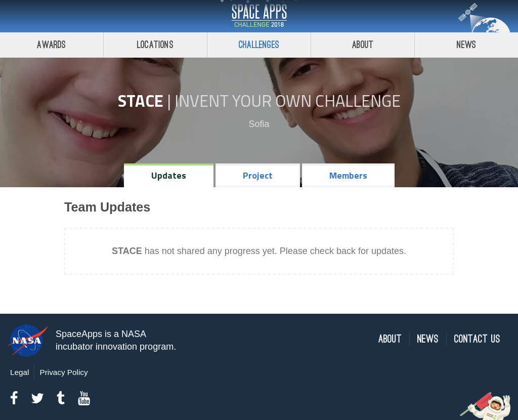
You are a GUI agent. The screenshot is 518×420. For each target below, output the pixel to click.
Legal (19, 372)
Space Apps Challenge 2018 (259, 16)
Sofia (259, 124)
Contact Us (477, 339)
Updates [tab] (169, 175)
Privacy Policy (63, 372)
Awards (51, 45)
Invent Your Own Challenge (288, 101)
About (363, 45)
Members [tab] (348, 175)
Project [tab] (258, 175)
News (467, 45)
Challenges (259, 45)
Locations (155, 45)
